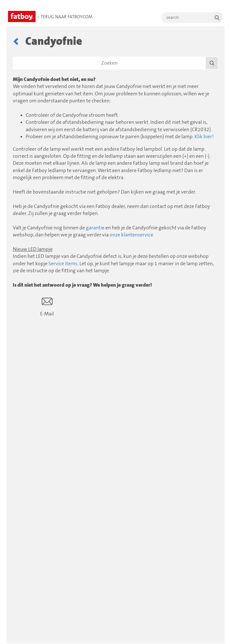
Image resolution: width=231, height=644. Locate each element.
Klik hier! (204, 137)
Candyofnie (54, 41)
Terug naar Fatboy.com (65, 17)
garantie (95, 228)
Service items (63, 264)
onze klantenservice (131, 235)
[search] (192, 18)
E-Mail (47, 306)
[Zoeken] (116, 63)
